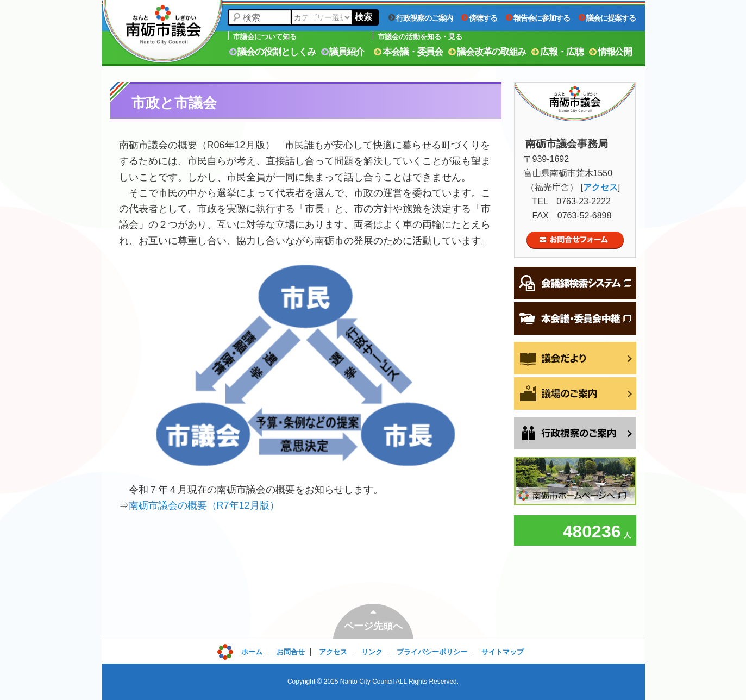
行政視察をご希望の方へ (575, 433)
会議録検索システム (575, 283)
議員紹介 (343, 52)
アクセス (600, 187)
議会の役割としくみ (272, 52)
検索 (363, 17)
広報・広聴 (557, 52)
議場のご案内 (575, 393)
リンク (372, 652)
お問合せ (291, 652)
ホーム (252, 652)
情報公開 (611, 52)
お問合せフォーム (575, 240)
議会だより (575, 358)
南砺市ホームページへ (575, 481)
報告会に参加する (538, 18)
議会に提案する (607, 18)
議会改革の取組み (487, 52)
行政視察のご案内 (421, 18)
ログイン (241, 649)
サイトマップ (503, 652)
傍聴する (479, 18)
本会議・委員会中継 (575, 318)
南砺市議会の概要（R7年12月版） (204, 505)
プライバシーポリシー (432, 652)
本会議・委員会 (408, 52)
